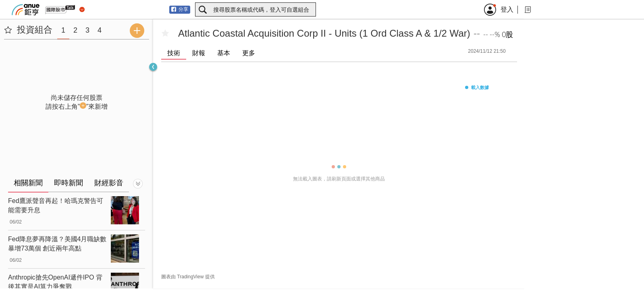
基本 (224, 53)
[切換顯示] (138, 184)
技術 (174, 53)
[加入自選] (165, 33)
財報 (199, 53)
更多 (249, 53)
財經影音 (109, 183)
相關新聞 (28, 183)
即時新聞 (69, 183)
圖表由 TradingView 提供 (188, 277)
